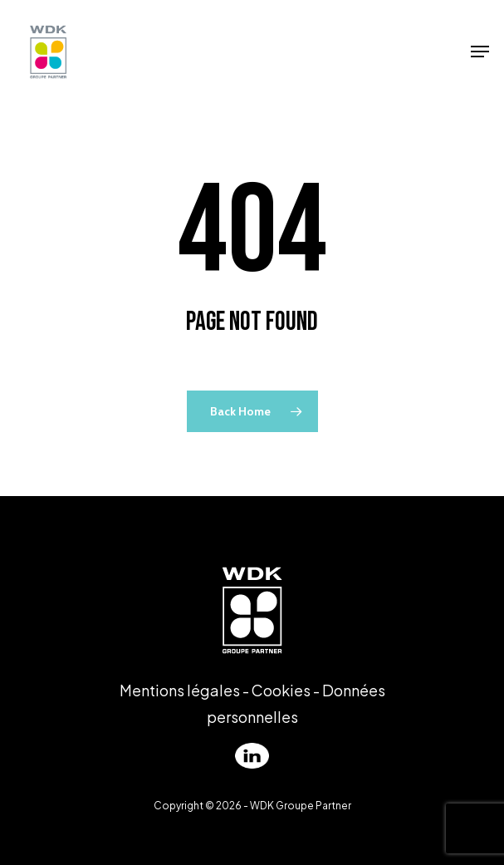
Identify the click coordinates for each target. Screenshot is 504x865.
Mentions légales (180, 690)
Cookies (281, 690)
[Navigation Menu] (480, 52)
